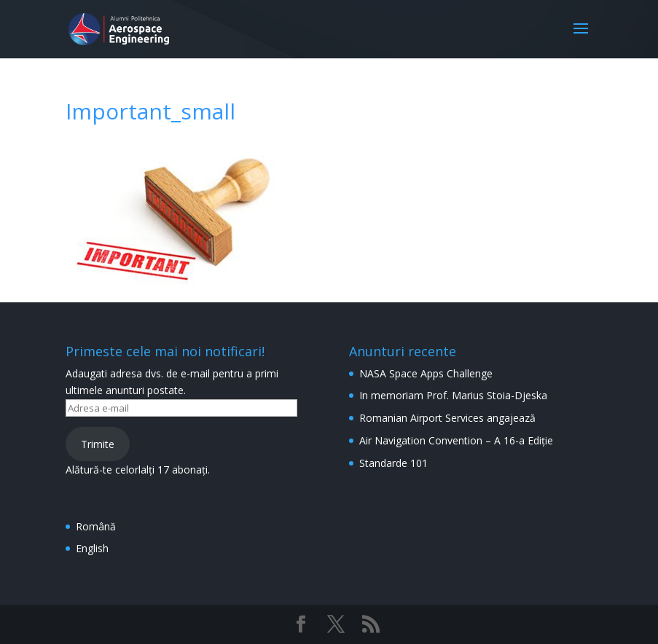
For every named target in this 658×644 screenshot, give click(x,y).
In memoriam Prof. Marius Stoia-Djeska (453, 395)
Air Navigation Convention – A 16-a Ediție (456, 440)
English (92, 548)
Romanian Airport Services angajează (447, 418)
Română (96, 526)
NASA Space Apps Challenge (426, 373)
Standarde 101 (393, 463)
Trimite (98, 444)
